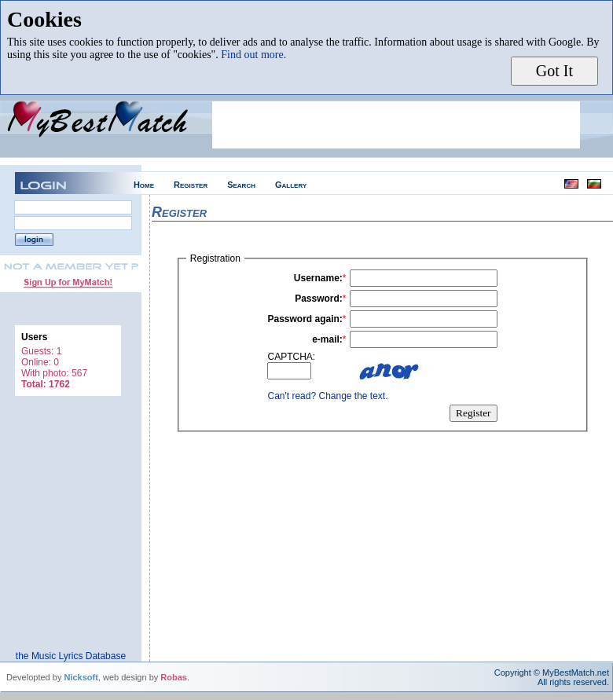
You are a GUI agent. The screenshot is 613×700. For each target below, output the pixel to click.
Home (144, 185)
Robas (174, 677)
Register (191, 185)
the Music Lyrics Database (71, 656)
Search (241, 185)
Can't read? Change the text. (327, 396)
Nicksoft (81, 677)
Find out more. (253, 55)
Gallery (291, 185)
